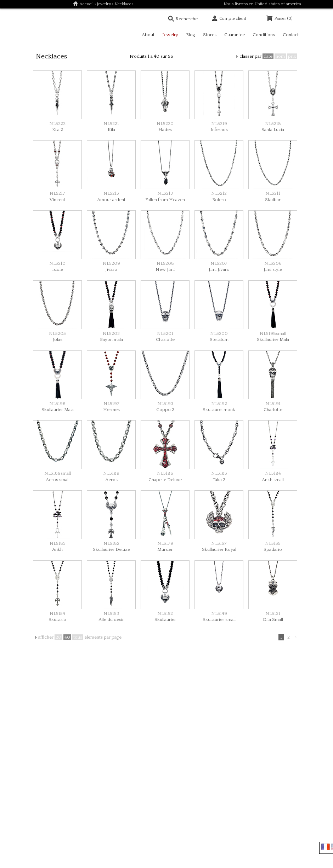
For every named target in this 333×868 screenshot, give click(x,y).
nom (280, 56)
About (148, 35)
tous (78, 637)
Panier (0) (283, 19)
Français (326, 847)
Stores (210, 35)
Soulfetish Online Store (55, 26)
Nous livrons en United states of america (262, 4)
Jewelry (104, 4)
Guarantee (235, 35)
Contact (291, 35)
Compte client (233, 19)
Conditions (264, 35)
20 (58, 637)
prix (292, 56)
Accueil (86, 4)
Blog (191, 35)
